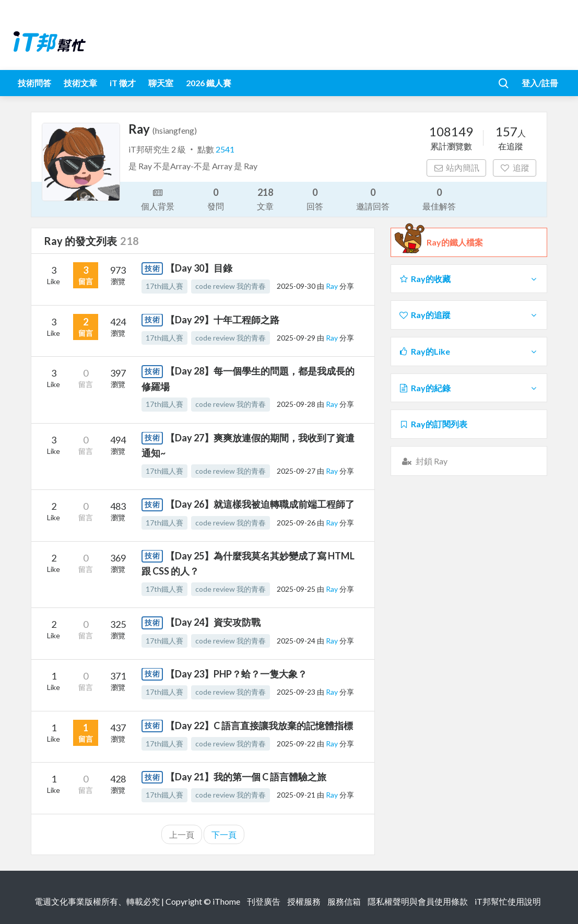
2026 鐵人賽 (209, 83)
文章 (265, 198)
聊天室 (161, 83)
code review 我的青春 (231, 286)
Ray (333, 286)
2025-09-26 (296, 523)
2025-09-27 (296, 471)
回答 (315, 198)
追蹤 (515, 167)
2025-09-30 (296, 286)
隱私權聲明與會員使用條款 (418, 901)
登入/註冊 (540, 83)
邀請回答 (373, 198)
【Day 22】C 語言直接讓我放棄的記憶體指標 (259, 726)
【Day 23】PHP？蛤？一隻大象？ (236, 674)
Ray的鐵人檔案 (455, 242)
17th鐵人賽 (164, 286)
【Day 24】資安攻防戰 (213, 622)
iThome (226, 901)
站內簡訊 (457, 167)
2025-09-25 (296, 589)
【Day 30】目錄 (199, 268)
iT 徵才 (123, 83)
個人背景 (158, 198)
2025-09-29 (296, 338)
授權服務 (304, 901)
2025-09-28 (296, 404)
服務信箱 (344, 901)
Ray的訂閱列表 (433, 424)
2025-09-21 (296, 795)
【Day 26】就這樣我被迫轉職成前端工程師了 (260, 504)
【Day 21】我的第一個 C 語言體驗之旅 (246, 777)
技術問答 (34, 83)
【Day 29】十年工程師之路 (222, 320)
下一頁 (224, 834)
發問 (216, 198)
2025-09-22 (296, 744)
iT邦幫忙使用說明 (508, 901)
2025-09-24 (296, 641)
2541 (225, 149)
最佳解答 (439, 198)
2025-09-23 (296, 692)
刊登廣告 (264, 901)
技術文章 (80, 83)
